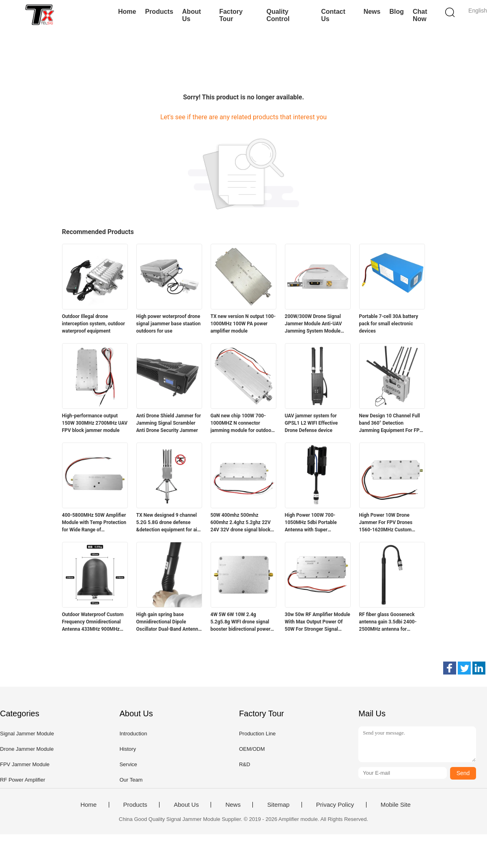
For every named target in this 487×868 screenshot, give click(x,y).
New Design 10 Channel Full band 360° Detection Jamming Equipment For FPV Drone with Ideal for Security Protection (391, 423)
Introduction (133, 734)
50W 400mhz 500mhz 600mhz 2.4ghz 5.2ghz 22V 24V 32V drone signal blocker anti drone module (243, 523)
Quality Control (278, 15)
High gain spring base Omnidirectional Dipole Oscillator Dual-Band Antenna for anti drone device (169, 622)
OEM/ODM (252, 749)
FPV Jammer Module (25, 764)
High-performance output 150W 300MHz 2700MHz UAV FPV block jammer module (95, 423)
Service (128, 764)
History (127, 749)
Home (127, 12)
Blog (396, 12)
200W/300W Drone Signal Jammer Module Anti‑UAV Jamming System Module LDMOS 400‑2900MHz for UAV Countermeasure (314, 324)
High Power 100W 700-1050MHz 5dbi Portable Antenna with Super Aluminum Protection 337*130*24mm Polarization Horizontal (316, 523)
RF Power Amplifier (23, 780)
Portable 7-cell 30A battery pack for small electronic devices (389, 324)
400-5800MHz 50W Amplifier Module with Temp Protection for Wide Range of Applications (94, 523)
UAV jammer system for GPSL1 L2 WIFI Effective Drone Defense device (311, 423)
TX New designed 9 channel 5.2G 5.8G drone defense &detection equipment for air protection (168, 523)
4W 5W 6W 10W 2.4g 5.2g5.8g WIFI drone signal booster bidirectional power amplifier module (241, 622)
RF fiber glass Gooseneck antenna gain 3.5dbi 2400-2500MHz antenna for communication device (388, 622)
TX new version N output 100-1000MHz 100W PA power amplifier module (243, 324)
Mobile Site (396, 805)
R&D (245, 764)
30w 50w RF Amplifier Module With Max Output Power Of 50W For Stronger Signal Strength (318, 622)
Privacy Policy (335, 805)
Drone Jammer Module (27, 749)
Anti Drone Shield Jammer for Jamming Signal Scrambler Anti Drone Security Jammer (169, 423)
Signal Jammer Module (27, 734)
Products (159, 12)
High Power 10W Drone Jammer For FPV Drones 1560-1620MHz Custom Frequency (386, 523)
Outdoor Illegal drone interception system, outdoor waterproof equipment (94, 324)
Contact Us (333, 15)
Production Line (257, 734)
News (372, 12)
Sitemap (278, 805)
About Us (192, 15)
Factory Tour (231, 15)
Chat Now (420, 15)
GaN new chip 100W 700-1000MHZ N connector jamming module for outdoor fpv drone (242, 423)
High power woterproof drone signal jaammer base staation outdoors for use (169, 324)
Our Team (131, 780)
